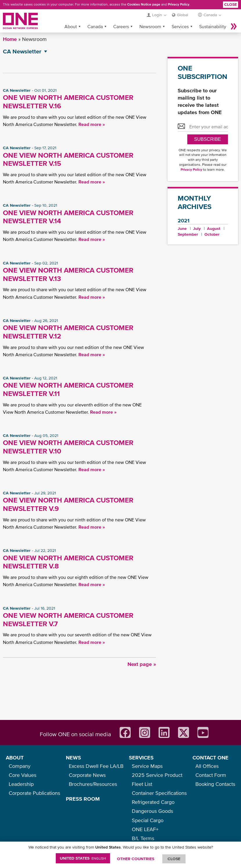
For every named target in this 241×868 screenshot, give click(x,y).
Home (10, 39)
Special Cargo (148, 820)
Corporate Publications (34, 793)
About (71, 26)
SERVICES (141, 758)
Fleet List (142, 784)
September (188, 234)
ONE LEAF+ (145, 829)
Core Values (23, 775)
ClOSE (174, 859)
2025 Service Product (157, 775)
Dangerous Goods (152, 811)
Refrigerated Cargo (153, 802)
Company (20, 766)
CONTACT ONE (211, 758)
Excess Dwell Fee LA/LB (96, 766)
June (182, 228)
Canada (95, 26)
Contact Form (211, 775)
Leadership (21, 784)
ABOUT (15, 758)
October (212, 234)
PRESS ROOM (83, 799)
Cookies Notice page (144, 4)
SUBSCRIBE (208, 139)
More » (234, 26)
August (214, 228)
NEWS (73, 758)
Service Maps (147, 766)
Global (182, 15)
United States (83, 858)
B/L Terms (143, 838)
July (197, 228)
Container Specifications (159, 793)
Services (180, 26)
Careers (121, 26)
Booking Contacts (215, 784)
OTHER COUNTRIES (136, 859)
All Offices (207, 766)
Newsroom (150, 26)
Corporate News (87, 775)
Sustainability (213, 26)
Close (231, 4)
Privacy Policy (179, 4)
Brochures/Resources (93, 784)
